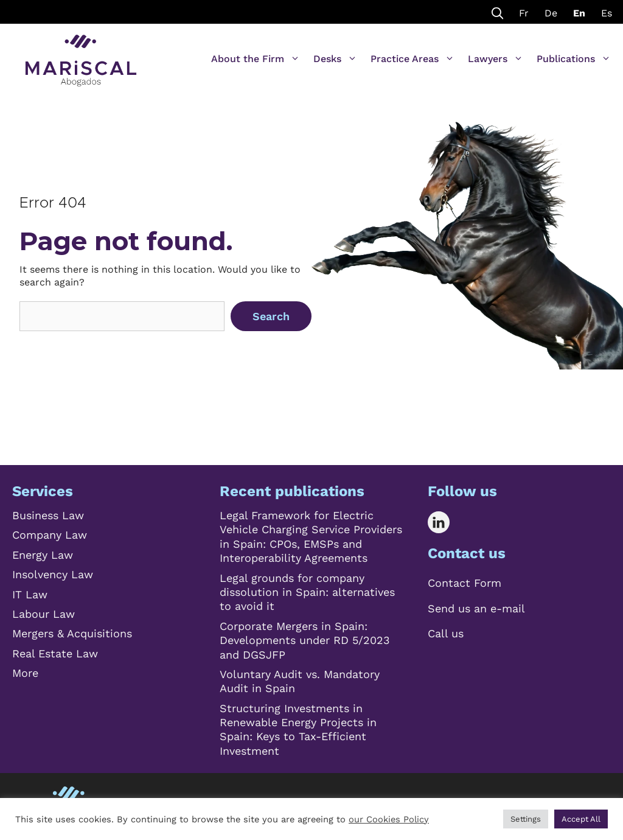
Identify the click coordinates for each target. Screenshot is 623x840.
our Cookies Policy (389, 819)
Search (271, 316)
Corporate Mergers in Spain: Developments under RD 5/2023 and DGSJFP (305, 640)
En (579, 13)
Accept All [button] (581, 819)
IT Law (30, 594)
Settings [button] (526, 819)
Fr (524, 13)
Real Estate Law (55, 653)
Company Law (50, 535)
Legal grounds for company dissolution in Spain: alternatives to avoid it (307, 592)
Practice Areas (412, 59)
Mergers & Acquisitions (72, 633)
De (551, 13)
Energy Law (43, 555)
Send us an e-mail (476, 608)
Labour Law (44, 614)
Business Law (48, 515)
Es (607, 13)
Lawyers (496, 59)
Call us (446, 633)
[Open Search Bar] (498, 12)
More (25, 673)
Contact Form (465, 583)
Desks (335, 59)
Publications (574, 59)
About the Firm (256, 59)
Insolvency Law (53, 574)
